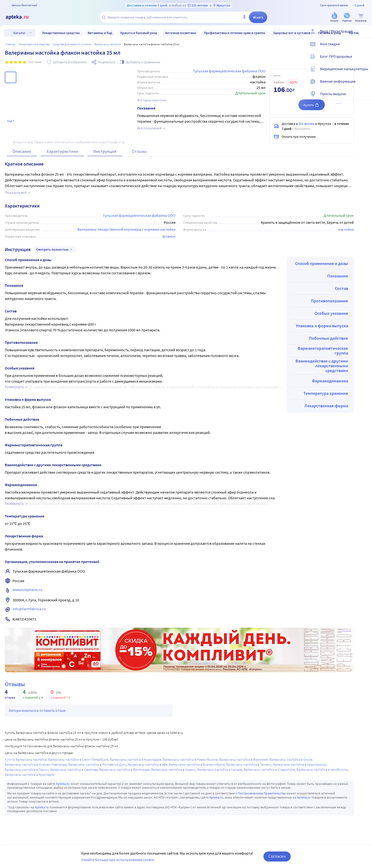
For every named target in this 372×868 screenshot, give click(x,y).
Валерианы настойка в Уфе (148, 765)
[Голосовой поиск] (244, 17)
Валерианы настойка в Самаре (220, 770)
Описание (22, 151)
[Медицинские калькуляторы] (365, 73)
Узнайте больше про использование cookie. (118, 860)
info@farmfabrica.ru (29, 609)
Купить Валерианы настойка (26, 759)
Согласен (277, 856)
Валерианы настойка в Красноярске (300, 765)
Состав (341, 288)
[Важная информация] (365, 85)
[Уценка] (347, 18)
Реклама (347, 631)
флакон (169, 236)
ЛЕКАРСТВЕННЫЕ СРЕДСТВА (34, 44)
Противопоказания (329, 301)
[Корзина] (361, 18)
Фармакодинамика (330, 381)
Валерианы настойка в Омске (291, 759)
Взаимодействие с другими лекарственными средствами (322, 366)
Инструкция (105, 151)
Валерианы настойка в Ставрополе (269, 770)
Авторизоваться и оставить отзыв (37, 710)
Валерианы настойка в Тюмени (249, 765)
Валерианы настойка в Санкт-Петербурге (78, 759)
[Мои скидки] (365, 48)
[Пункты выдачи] (365, 98)
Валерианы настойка (108, 44)
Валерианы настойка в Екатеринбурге (197, 765)
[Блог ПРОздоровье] (365, 60)
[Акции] (334, 18)
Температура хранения (326, 393)
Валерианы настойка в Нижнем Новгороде (36, 765)
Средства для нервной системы (72, 44)
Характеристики (62, 151)
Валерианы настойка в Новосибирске (190, 759)
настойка (346, 229)
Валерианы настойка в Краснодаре (136, 759)
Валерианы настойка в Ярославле (29, 775)
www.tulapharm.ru (27, 590)
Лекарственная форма (326, 406)
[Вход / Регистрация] (365, 35)
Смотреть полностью (55, 249)
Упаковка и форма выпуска (322, 326)
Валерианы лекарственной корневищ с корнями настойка (126, 229)
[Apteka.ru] (21, 17)
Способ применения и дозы (322, 263)
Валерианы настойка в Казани (173, 770)
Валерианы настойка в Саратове (74, 770)
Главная (10, 44)
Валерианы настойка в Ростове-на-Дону (97, 765)
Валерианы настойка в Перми (27, 770)
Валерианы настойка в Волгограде (124, 770)
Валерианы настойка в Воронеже (244, 759)
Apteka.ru (63, 784)
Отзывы (139, 151)
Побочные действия (328, 338)
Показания (338, 276)
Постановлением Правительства (262, 793)
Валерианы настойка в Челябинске (322, 770)
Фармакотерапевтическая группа (323, 351)
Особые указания (331, 313)
